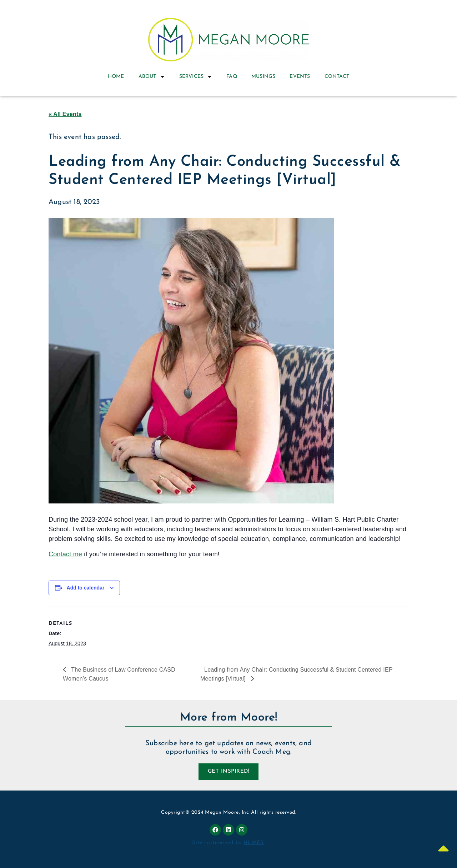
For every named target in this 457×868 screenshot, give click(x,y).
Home (116, 77)
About (152, 77)
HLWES (253, 843)
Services (196, 77)
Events (300, 77)
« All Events (65, 114)
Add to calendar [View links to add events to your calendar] (86, 588)
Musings (263, 77)
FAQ (232, 77)
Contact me (65, 554)
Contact (337, 77)
